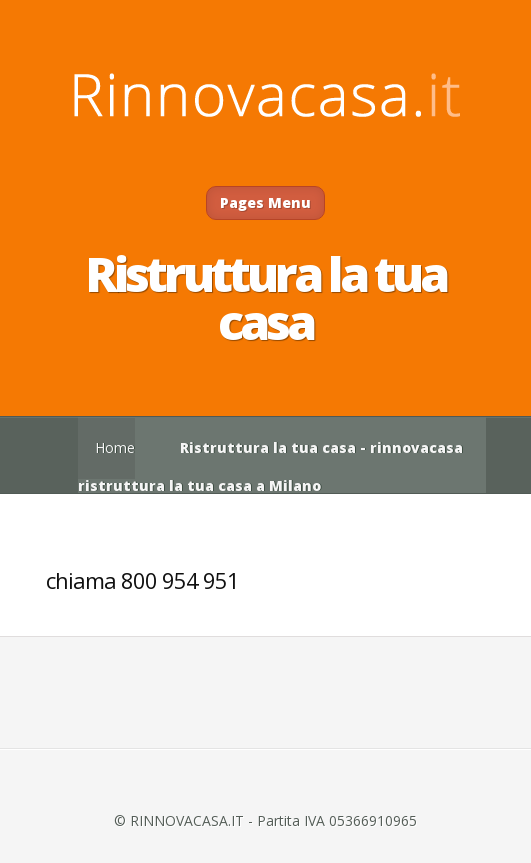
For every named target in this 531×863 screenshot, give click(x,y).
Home (115, 447)
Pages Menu (265, 202)
